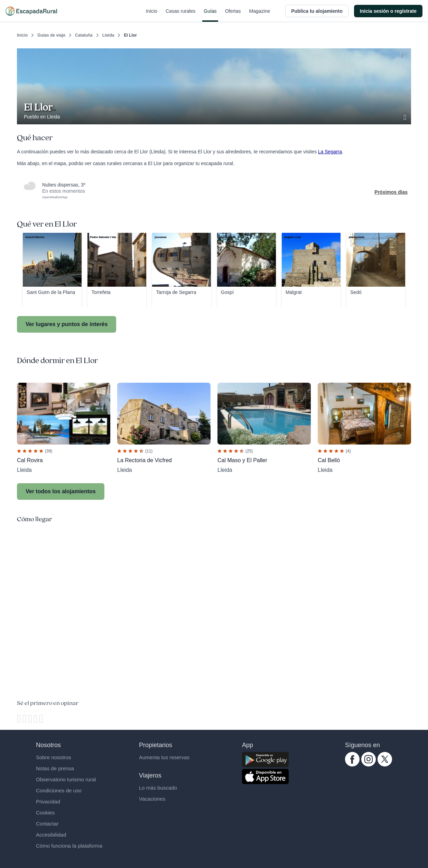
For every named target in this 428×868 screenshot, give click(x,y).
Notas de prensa (55, 768)
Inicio (152, 15)
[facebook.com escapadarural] (352, 765)
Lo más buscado (158, 788)
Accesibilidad (51, 835)
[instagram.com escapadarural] (369, 765)
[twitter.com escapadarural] (385, 765)
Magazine (260, 15)
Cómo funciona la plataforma (69, 846)
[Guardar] (403, 54)
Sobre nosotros (54, 757)
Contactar (47, 824)
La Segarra (330, 152)
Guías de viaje (51, 35)
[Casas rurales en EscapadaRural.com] (31, 11)
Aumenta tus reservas (164, 757)
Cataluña (84, 35)
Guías (210, 15)
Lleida (108, 35)
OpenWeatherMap (55, 197)
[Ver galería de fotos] (406, 116)
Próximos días (391, 192)
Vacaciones (152, 799)
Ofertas (233, 15)
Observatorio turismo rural (66, 779)
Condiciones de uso (59, 790)
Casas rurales (180, 15)
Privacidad (48, 802)
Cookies (45, 813)
